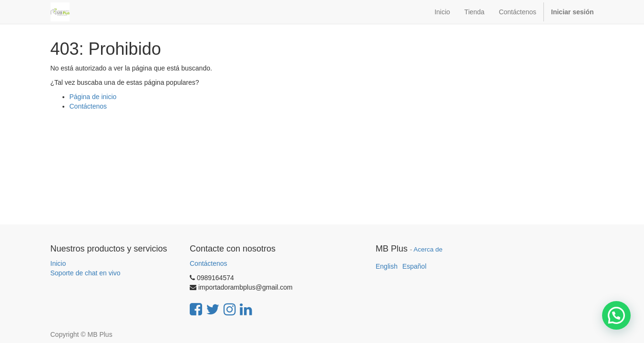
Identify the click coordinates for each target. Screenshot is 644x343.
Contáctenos (88, 106)
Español (414, 266)
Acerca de (428, 249)
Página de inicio (93, 97)
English (387, 266)
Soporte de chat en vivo (86, 273)
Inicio (58, 263)
